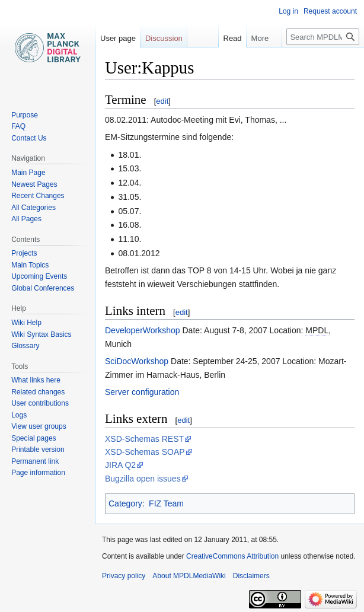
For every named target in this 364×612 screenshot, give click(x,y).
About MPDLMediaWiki (189, 576)
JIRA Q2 (120, 465)
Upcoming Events (39, 276)
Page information (38, 473)
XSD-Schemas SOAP (145, 452)
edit (162, 101)
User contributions (40, 403)
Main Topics (30, 265)
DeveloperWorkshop (143, 330)
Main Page (28, 173)
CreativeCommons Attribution (232, 556)
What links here (36, 380)
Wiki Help (26, 323)
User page (118, 38)
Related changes (38, 392)
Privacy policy (124, 576)
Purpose (25, 115)
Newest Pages (34, 184)
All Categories (33, 208)
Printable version (38, 450)
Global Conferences (43, 288)
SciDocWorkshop (137, 361)
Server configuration (142, 392)
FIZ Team (166, 503)
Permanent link (35, 461)
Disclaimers (251, 576)
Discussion (164, 38)
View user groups (39, 426)
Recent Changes (38, 196)
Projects (24, 253)
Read (224, 38)
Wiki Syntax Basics (41, 334)
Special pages (33, 438)
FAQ (18, 126)
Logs (19, 415)
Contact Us (29, 138)
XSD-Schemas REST (144, 439)
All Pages (26, 219)
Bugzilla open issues (143, 479)
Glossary (25, 346)
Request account (330, 11)
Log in (288, 11)
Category (125, 503)
